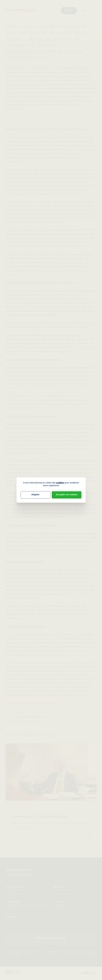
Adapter (35, 495)
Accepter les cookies (67, 495)
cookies (60, 483)
